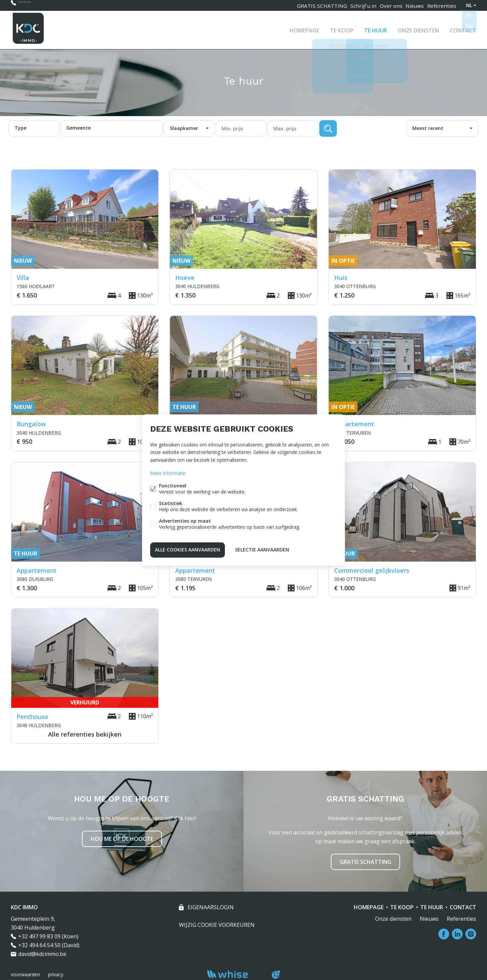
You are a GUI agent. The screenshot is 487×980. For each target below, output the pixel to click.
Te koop (342, 28)
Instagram (471, 934)
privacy (56, 974)
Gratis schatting (365, 862)
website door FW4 (276, 975)
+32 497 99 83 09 (38, 5)
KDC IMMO (24, 907)
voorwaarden (25, 974)
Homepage (304, 28)
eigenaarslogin (210, 907)
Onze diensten (418, 28)
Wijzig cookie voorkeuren (217, 925)
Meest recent (428, 128)
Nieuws (413, 5)
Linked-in (457, 934)
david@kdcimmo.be (42, 954)
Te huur (376, 28)
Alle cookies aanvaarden (188, 549)
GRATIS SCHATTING (315, 5)
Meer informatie (168, 474)
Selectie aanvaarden (262, 549)
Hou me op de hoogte (122, 839)
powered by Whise (236, 974)
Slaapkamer (184, 128)
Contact (463, 28)
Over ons (386, 5)
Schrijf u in (357, 5)
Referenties (441, 5)
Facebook (444, 934)
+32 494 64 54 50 (39, 945)
